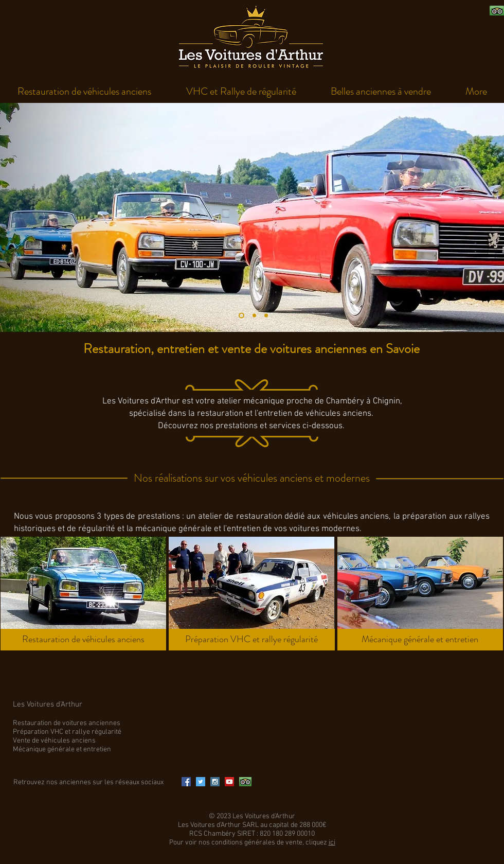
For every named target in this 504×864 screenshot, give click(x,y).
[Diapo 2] (254, 316)
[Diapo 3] (266, 316)
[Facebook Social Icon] (186, 782)
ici (332, 843)
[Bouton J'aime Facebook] (420, 11)
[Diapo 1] (241, 316)
